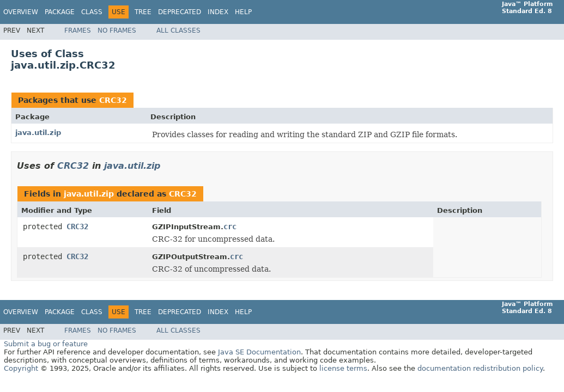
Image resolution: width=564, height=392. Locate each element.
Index (218, 12)
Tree (143, 12)
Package (60, 12)
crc (230, 226)
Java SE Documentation (259, 352)
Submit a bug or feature (46, 344)
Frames (78, 30)
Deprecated (180, 12)
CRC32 (113, 100)
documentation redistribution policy (480, 368)
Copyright (21, 368)
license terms (343, 368)
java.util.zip (38, 133)
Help (243, 12)
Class (92, 12)
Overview (21, 12)
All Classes (178, 30)
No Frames (117, 30)
